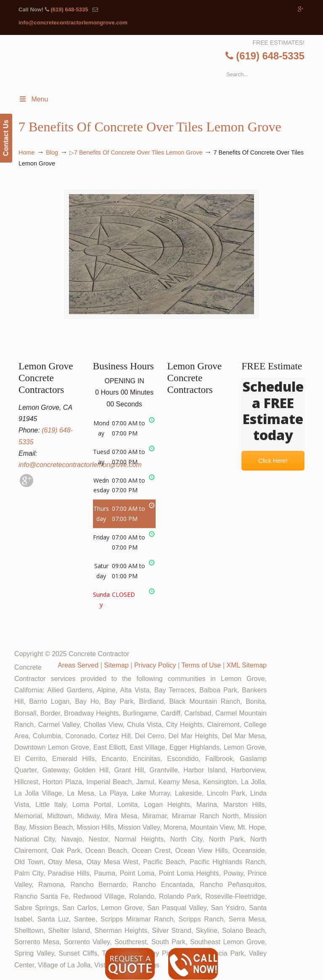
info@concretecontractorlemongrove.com (73, 23)
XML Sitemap (247, 665)
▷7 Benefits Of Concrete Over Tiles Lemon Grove (136, 152)
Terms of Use (201, 665)
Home (26, 152)
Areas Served (78, 665)
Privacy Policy (155, 665)
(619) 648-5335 (69, 9)
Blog (52, 152)
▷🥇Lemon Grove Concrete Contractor (169, 57)
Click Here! (273, 461)
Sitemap (116, 665)
